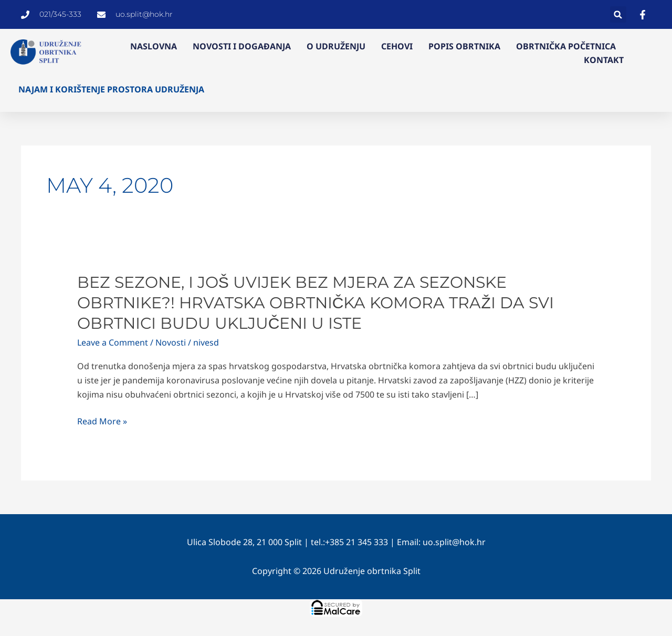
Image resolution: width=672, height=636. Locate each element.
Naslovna (154, 46)
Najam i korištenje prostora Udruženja (111, 89)
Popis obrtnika (464, 46)
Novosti (171, 342)
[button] (618, 14)
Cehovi (397, 46)
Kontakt (604, 60)
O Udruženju (336, 46)
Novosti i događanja (242, 46)
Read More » (102, 421)
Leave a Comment (113, 342)
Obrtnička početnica (566, 46)
